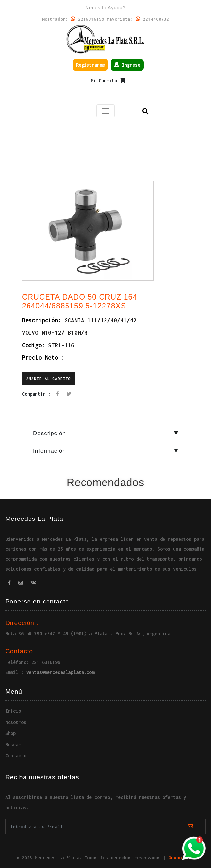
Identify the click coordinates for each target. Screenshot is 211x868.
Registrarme (90, 65)
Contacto (16, 756)
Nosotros (16, 722)
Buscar (13, 744)
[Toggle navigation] (105, 111)
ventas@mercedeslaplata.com (60, 672)
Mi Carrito (108, 81)
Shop (10, 733)
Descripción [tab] (105, 433)
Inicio (13, 711)
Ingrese (127, 65)
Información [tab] (105, 451)
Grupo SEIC (182, 858)
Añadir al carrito (48, 379)
